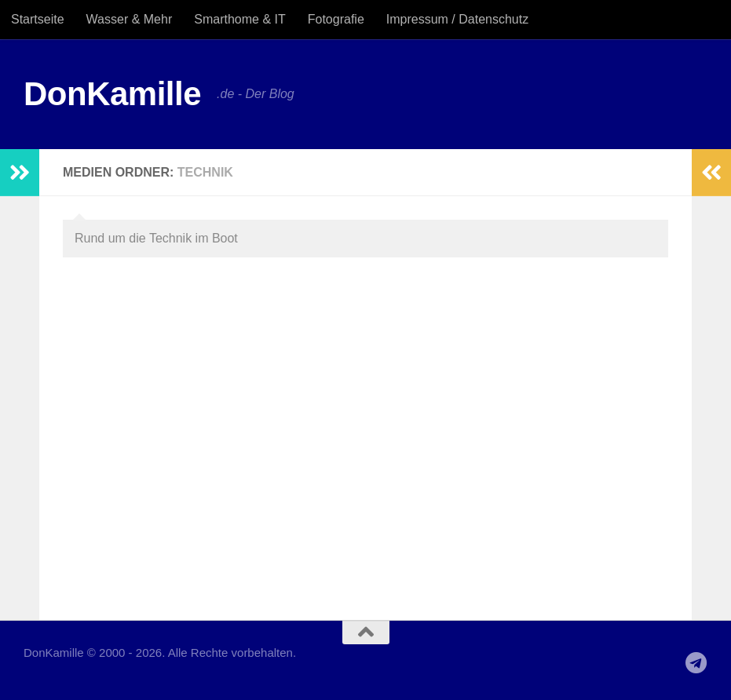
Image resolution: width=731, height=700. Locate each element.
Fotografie (336, 19)
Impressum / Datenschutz (457, 19)
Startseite (38, 19)
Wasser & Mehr (130, 19)
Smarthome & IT (239, 19)
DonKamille (112, 94)
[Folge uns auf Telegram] (696, 663)
